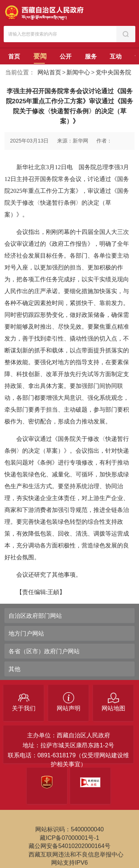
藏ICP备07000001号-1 (69, 838)
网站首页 (49, 72)
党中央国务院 (113, 72)
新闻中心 (78, 72)
